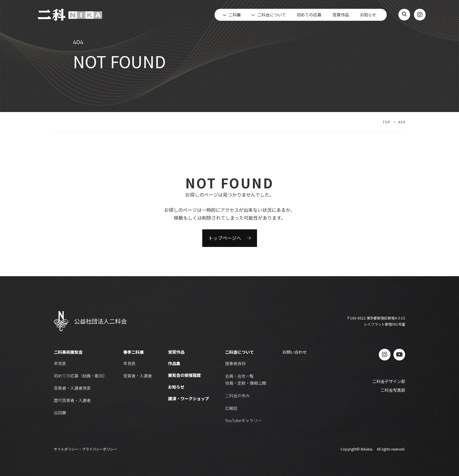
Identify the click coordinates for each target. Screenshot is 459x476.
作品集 (174, 363)
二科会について (239, 352)
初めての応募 (309, 15)
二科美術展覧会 (68, 352)
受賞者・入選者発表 (72, 388)
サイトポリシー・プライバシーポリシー (85, 449)
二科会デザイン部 (389, 381)
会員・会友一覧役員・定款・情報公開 (246, 379)
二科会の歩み (237, 396)
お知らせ (368, 15)
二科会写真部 (393, 390)
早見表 (60, 363)
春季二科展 (133, 352)
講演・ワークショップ (189, 398)
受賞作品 (341, 15)
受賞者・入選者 (138, 376)
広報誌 (231, 408)
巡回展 (60, 413)
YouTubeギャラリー (243, 420)
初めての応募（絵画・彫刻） (81, 376)
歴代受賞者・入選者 (72, 400)
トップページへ (225, 238)
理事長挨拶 (235, 363)
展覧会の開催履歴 (184, 375)
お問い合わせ (294, 352)
